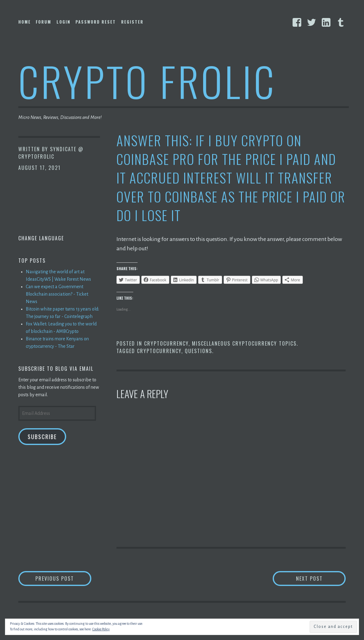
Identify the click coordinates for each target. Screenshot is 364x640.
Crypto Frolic (147, 81)
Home (25, 22)
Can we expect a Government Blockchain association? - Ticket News (57, 294)
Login (64, 22)
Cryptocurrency (166, 343)
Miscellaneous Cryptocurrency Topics (244, 343)
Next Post (321, 578)
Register (132, 22)
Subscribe (42, 437)
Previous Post (63, 578)
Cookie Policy (101, 629)
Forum (43, 22)
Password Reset (96, 22)
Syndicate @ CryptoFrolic (51, 153)
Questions (198, 351)
